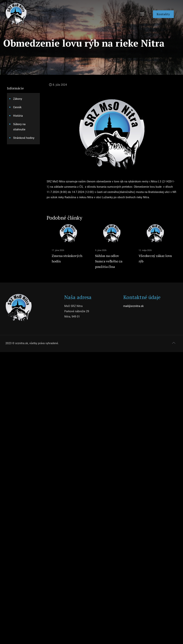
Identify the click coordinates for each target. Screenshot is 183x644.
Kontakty (163, 14)
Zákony (18, 99)
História (18, 116)
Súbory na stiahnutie (19, 127)
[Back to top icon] (174, 343)
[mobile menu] (142, 14)
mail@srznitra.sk (133, 306)
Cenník (17, 107)
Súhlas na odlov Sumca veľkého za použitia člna (109, 261)
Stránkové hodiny (24, 138)
